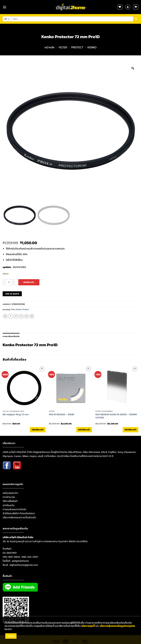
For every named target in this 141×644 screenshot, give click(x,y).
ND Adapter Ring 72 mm (16, 415)
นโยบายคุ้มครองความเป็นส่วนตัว (19, 517)
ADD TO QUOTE (12, 294)
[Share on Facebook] (11, 316)
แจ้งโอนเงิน (9, 505)
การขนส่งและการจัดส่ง (14, 509)
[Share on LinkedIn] (32, 316)
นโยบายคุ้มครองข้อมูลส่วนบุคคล (117, 626)
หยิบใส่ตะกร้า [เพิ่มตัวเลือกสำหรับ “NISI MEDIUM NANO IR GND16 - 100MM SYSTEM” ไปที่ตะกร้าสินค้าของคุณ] (130, 430)
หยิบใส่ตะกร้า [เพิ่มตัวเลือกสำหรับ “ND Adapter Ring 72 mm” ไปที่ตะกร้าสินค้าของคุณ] (38, 430)
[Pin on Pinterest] (27, 316)
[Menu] (5, 7)
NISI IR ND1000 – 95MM (62, 415)
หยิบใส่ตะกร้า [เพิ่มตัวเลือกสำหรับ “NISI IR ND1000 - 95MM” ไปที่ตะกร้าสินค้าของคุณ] (84, 430)
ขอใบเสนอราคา (10, 493)
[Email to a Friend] (21, 316)
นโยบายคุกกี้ (88, 626)
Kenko (92, 47)
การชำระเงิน (9, 497)
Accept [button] (11, 636)
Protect (77, 47)
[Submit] (136, 19)
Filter (63, 47)
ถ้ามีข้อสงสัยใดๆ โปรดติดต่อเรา (19, 513)
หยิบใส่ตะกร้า (29, 282)
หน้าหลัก (49, 47)
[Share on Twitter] (16, 316)
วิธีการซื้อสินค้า (10, 501)
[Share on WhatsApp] (5, 316)
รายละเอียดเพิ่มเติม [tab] (11, 336)
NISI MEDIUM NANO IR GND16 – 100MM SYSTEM (116, 416)
